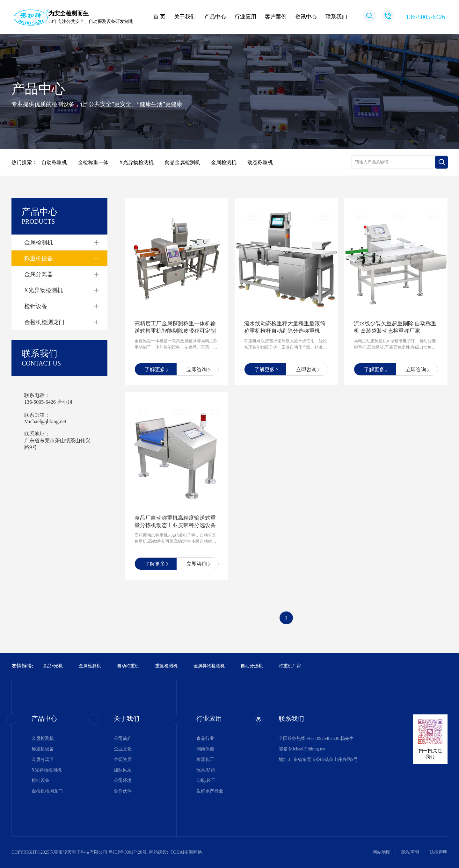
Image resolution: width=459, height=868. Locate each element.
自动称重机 (128, 666)
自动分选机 (252, 666)
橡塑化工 (205, 759)
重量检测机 (166, 666)
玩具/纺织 (206, 770)
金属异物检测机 (209, 666)
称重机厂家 (290, 666)
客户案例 (276, 17)
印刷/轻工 (206, 781)
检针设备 (36, 306)
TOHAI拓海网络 (186, 852)
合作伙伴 (123, 791)
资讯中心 (306, 17)
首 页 (159, 17)
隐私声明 (410, 852)
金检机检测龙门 (44, 322)
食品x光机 (53, 666)
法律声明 (439, 852)
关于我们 (185, 17)
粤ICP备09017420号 (128, 852)
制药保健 (205, 749)
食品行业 (205, 738)
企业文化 (123, 749)
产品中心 (215, 17)
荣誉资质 (123, 759)
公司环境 (123, 781)
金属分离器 (39, 274)
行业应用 (245, 17)
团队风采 (123, 770)
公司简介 (123, 738)
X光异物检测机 (44, 290)
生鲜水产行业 (210, 791)
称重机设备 (39, 258)
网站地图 (382, 852)
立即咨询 (197, 369)
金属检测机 (39, 242)
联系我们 (336, 17)
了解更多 (155, 369)
